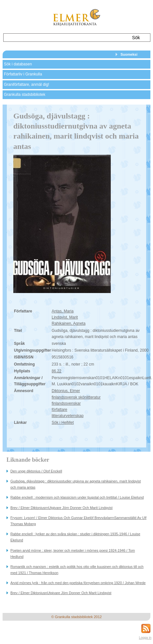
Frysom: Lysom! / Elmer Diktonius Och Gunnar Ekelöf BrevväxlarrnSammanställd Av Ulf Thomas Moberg (78, 521)
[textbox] (64, 38)
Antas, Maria (63, 311)
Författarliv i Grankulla (23, 74)
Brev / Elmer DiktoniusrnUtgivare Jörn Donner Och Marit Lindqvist (61, 508)
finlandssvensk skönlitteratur (76, 397)
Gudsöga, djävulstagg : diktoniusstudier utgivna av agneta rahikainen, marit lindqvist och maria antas (76, 484)
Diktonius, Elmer (66, 391)
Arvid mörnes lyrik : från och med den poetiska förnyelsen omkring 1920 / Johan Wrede (78, 583)
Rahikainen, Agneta (69, 323)
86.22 (57, 371)
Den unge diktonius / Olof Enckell (36, 471)
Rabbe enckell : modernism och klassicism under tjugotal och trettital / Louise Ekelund (77, 497)
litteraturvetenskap (68, 416)
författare (59, 410)
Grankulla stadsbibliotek (25, 95)
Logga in (145, 638)
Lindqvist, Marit (65, 317)
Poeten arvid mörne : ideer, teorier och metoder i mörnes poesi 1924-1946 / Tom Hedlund (73, 554)
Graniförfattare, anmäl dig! (26, 85)
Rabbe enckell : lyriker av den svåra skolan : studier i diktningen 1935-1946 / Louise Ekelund (75, 537)
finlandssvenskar (66, 403)
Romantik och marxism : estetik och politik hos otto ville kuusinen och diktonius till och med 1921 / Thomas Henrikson (77, 570)
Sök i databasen (18, 64)
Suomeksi (129, 54)
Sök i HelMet (63, 423)
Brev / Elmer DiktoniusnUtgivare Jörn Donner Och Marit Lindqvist (61, 593)
